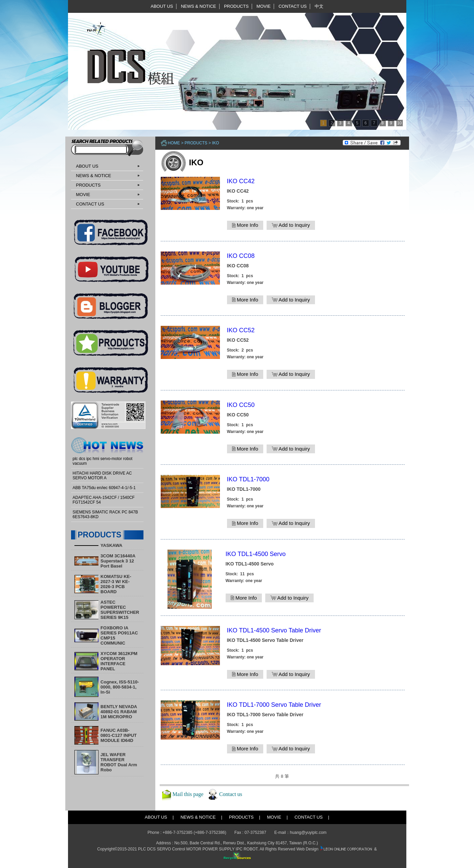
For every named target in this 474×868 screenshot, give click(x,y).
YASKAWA (111, 545)
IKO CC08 (241, 256)
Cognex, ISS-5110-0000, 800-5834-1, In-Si (120, 687)
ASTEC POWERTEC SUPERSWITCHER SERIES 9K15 (120, 610)
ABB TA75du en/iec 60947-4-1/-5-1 (104, 488)
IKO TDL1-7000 (248, 479)
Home (174, 143)
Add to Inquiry (291, 225)
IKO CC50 (241, 405)
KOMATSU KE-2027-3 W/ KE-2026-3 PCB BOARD (116, 584)
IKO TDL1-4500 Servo (256, 554)
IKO (216, 143)
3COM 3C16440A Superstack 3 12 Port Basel (118, 561)
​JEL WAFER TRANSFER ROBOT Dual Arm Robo (119, 762)
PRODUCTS (236, 6)
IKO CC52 (241, 330)
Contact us (231, 794)
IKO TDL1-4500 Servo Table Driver (274, 630)
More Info (245, 225)
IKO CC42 (241, 181)
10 (399, 123)
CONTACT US (292, 6)
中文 (319, 6)
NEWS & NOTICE (199, 6)
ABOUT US (162, 6)
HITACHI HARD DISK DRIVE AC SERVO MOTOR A (102, 476)
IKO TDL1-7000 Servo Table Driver (274, 705)
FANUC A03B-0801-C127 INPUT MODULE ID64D (119, 735)
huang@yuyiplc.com (308, 833)
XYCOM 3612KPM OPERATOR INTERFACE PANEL (119, 661)
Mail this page (188, 794)
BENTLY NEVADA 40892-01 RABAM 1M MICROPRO (119, 712)
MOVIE (264, 6)
